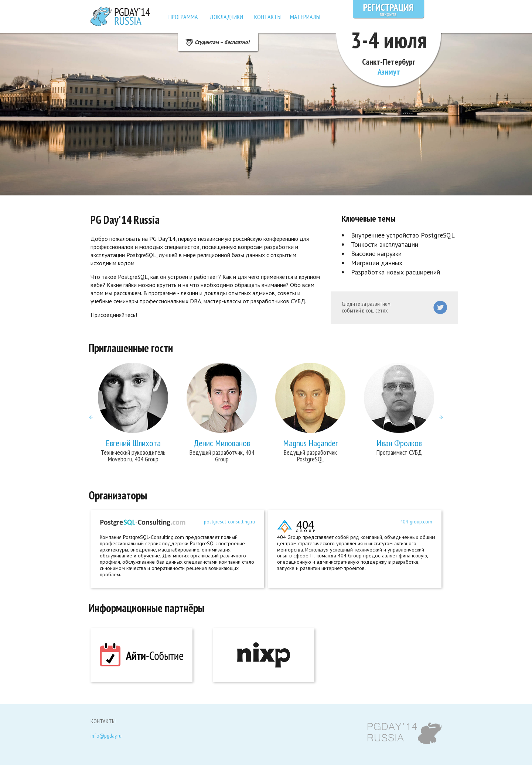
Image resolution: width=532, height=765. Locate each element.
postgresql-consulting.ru (229, 522)
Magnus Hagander (310, 443)
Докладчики (226, 17)
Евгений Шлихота (133, 443)
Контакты (268, 17)
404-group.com (416, 522)
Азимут (389, 72)
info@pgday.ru (106, 736)
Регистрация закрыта (389, 9)
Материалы (305, 17)
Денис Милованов (222, 443)
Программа (183, 17)
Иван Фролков (399, 443)
